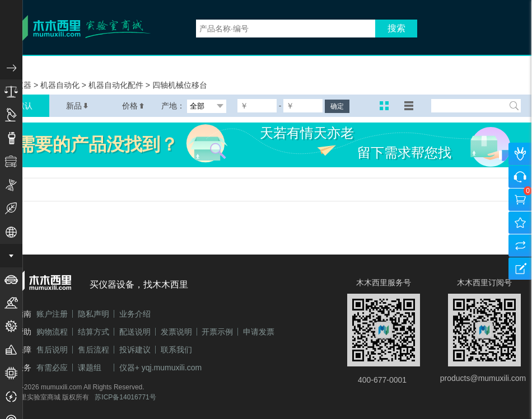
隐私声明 (94, 314)
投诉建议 (135, 350)
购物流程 (52, 332)
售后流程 (94, 350)
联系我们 (176, 350)
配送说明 (135, 332)
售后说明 (52, 350)
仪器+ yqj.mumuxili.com (160, 368)
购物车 (520, 200)
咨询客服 (520, 177)
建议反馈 (520, 269)
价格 (133, 106)
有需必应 (52, 368)
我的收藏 (520, 223)
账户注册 (52, 314)
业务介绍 (135, 314)
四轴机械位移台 (180, 85)
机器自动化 (61, 85)
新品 (77, 106)
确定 (337, 106)
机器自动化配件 (117, 85)
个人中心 (520, 154)
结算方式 (94, 332)
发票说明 (176, 332)
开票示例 (217, 332)
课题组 (90, 368)
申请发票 (259, 332)
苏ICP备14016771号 (125, 397)
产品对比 (520, 246)
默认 (25, 106)
